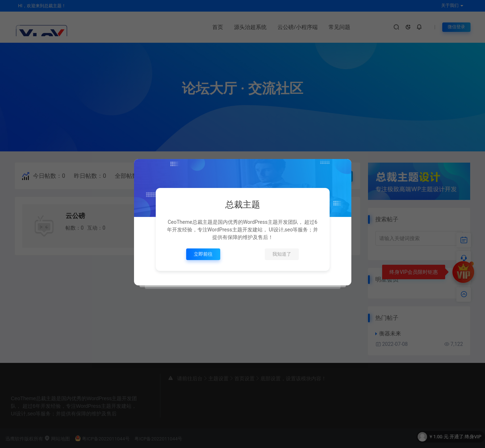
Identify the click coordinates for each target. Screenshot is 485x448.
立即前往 (203, 254)
